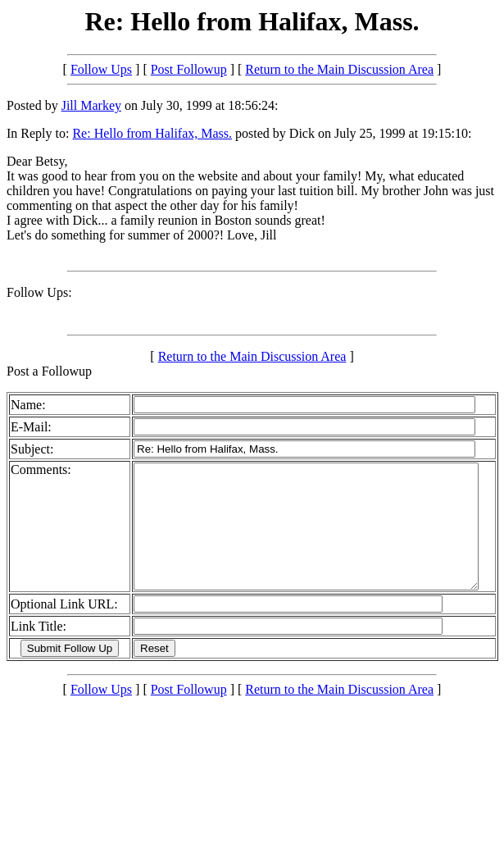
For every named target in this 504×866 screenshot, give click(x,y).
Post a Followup (49, 371)
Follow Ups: (39, 292)
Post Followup (189, 69)
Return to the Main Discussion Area (339, 69)
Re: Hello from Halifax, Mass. (152, 133)
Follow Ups (101, 69)
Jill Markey (91, 105)
